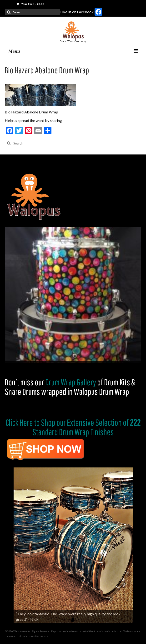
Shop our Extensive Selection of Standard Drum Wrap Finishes (87, 427)
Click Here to (23, 422)
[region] (73, 295)
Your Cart (30, 4)
